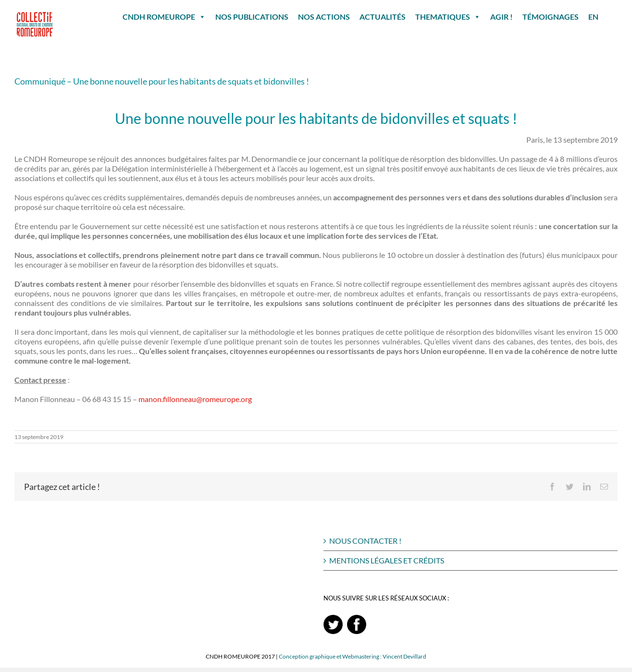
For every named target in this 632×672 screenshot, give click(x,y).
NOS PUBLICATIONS (252, 17)
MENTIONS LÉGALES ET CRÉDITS (387, 560)
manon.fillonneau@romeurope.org (195, 399)
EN (593, 17)
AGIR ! (502, 17)
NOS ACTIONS (324, 17)
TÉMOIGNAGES (551, 17)
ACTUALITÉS (383, 17)
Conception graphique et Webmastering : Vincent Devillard (353, 656)
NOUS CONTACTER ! (365, 541)
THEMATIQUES (448, 17)
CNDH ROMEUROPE (164, 17)
